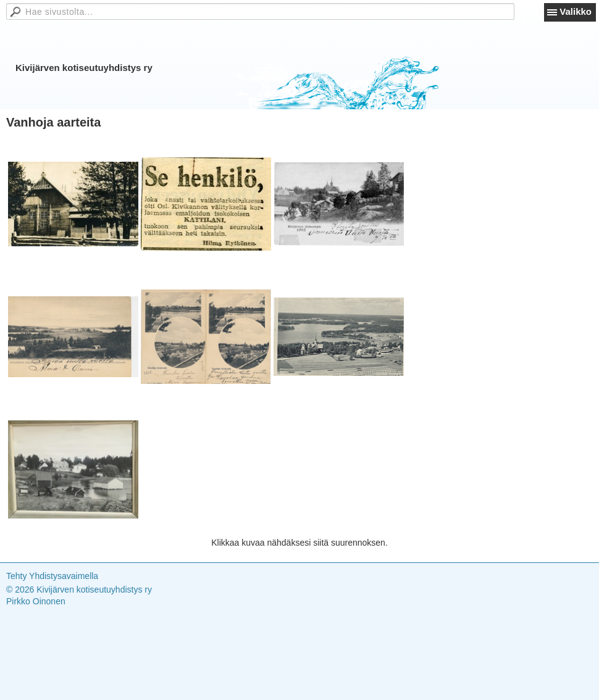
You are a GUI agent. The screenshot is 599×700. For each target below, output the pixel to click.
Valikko (576, 11)
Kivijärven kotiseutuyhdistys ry (84, 68)
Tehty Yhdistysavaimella (52, 576)
